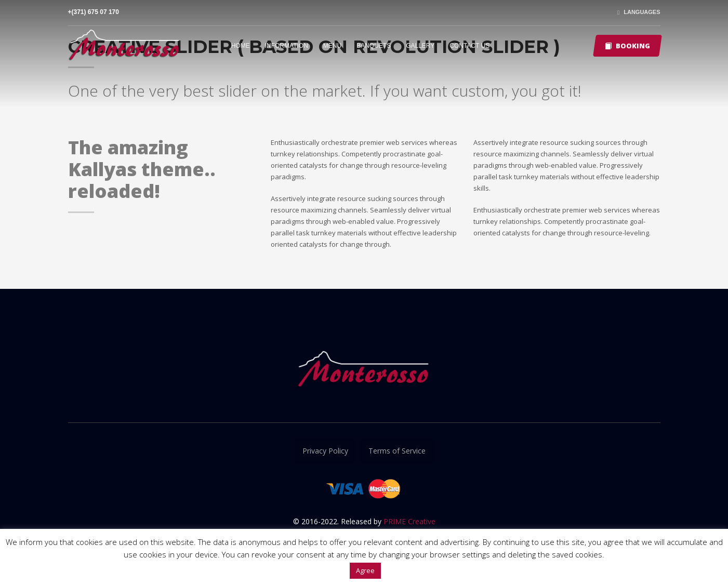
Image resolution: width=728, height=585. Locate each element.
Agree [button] (365, 570)
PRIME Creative (409, 521)
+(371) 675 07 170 (94, 12)
